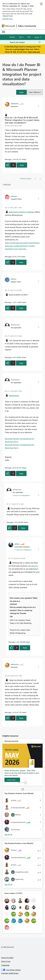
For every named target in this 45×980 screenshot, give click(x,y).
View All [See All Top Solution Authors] (8, 834)
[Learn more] (12, 780)
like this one (33, 566)
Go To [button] (37, 37)
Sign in (21, 37)
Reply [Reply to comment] (21, 262)
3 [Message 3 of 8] (12, 468)
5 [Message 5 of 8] (16, 642)
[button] (21, 92)
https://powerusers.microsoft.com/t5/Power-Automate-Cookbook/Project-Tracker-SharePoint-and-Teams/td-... (22, 246)
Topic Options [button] (34, 92)
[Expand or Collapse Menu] (3, 32)
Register (12, 37)
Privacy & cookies (7, 958)
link (28, 408)
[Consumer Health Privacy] (23, 973)
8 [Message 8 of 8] (12, 257)
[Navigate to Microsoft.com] (8, 26)
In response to (21, 495)
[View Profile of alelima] (13, 279)
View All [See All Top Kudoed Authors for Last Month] (8, 884)
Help (29, 37)
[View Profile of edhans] (17, 544)
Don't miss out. (34, 52)
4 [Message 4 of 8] (14, 522)
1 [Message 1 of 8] (12, 159)
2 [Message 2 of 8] (12, 712)
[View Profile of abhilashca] (15, 103)
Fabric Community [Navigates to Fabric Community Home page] (27, 26)
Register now (8, 19)
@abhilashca (14, 212)
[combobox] (25, 42)
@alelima (23, 212)
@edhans (31, 212)
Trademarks (5, 965)
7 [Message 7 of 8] (12, 302)
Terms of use (6, 961)
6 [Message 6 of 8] (12, 357)
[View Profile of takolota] (14, 196)
